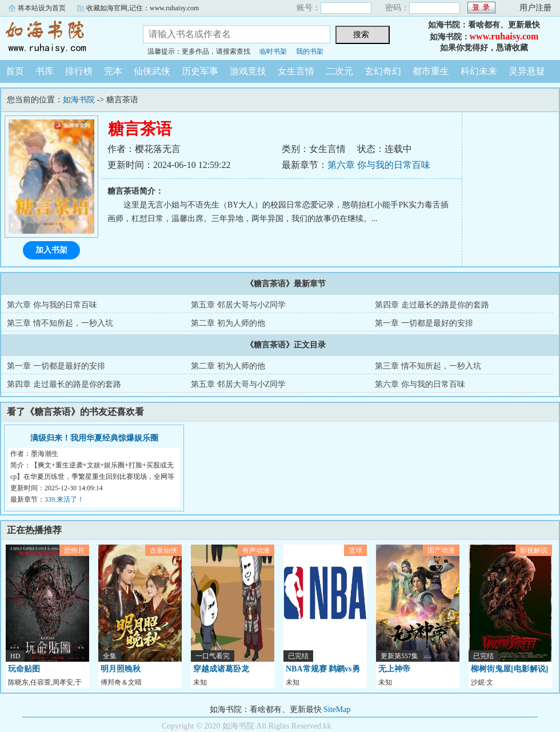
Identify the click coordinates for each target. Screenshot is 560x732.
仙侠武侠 (152, 71)
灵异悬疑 (527, 71)
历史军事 (200, 71)
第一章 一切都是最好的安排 (424, 323)
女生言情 (296, 71)
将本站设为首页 (42, 8)
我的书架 (310, 51)
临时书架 (273, 51)
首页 (15, 71)
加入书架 (51, 250)
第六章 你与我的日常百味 (379, 165)
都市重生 (431, 71)
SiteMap (337, 709)
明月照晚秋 (121, 669)
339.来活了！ (64, 499)
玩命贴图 (24, 669)
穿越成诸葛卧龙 (221, 669)
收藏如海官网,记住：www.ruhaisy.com (143, 8)
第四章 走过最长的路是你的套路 (432, 305)
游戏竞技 (248, 71)
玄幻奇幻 (383, 71)
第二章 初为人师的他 (228, 323)
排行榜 (79, 71)
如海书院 (63, 37)
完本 (113, 71)
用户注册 (535, 8)
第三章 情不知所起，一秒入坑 (60, 323)
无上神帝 (394, 669)
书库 (45, 71)
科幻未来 (479, 71)
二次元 (339, 71)
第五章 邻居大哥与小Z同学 (238, 305)
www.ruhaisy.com (504, 36)
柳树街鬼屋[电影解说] (509, 669)
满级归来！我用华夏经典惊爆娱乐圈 (94, 438)
